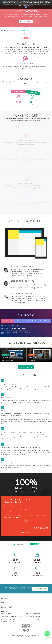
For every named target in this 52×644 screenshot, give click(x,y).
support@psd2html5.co (12, 620)
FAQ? (19, 637)
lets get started (40, 589)
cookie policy (10, 4)
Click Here (11, 621)
